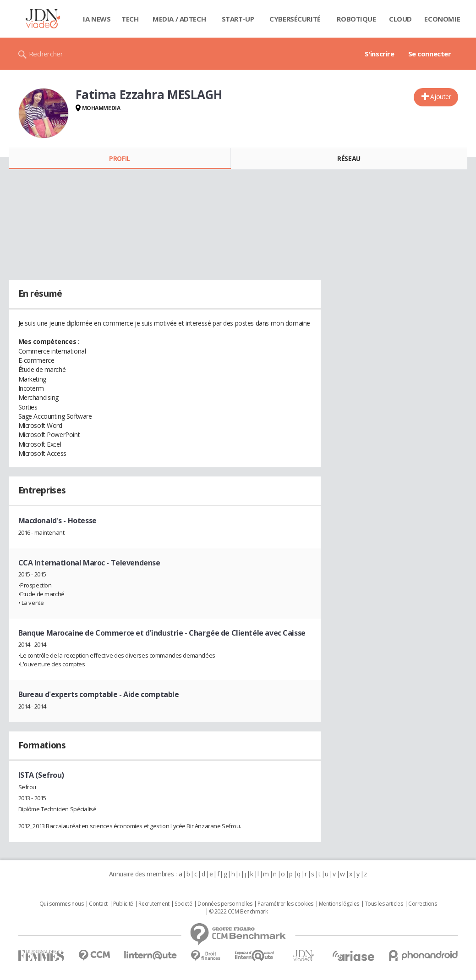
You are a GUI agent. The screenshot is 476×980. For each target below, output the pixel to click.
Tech (130, 19)
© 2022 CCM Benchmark (238, 912)
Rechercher (46, 54)
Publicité (123, 904)
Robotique (356, 19)
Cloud (400, 19)
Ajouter (440, 97)
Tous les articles (384, 904)
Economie (442, 19)
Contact (98, 904)
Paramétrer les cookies (285, 904)
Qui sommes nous (62, 904)
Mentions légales (339, 904)
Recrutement (154, 904)
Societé (183, 904)
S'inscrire (380, 54)
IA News (97, 19)
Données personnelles (225, 904)
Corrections (422, 904)
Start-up (238, 19)
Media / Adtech (179, 19)
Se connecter (430, 54)
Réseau (349, 158)
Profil (119, 158)
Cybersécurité (295, 19)
